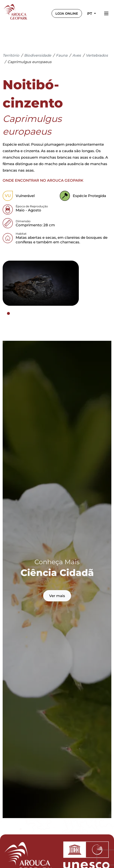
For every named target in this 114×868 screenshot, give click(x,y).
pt (90, 14)
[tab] (8, 313)
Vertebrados (97, 55)
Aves (77, 55)
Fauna (62, 55)
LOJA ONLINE (67, 13)
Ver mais (57, 596)
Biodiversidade (38, 55)
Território (11, 55)
